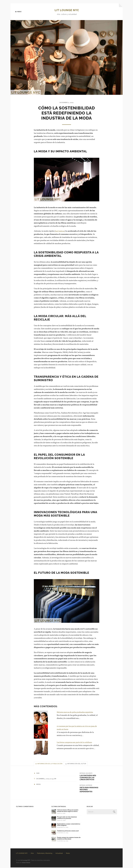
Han (38, 774)
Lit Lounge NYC (67, 10)
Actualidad (59, 854)
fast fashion (60, 231)
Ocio (32, 854)
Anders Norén (26, 863)
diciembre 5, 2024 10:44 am (47, 779)
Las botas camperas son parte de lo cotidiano (75, 742)
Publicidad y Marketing (45, 854)
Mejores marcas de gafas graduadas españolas (76, 712)
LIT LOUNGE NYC (22, 854)
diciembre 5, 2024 (66, 103)
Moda (39, 785)
